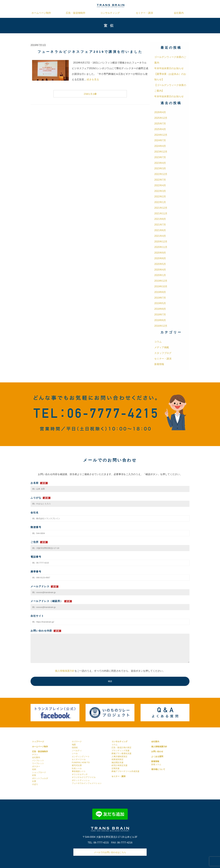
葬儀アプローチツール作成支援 (125, 771)
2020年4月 (160, 270)
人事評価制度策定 (119, 756)
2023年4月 (160, 163)
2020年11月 (161, 247)
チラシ (35, 755)
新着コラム (156, 764)
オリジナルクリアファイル (84, 777)
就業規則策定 (117, 759)
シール (75, 753)
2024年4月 (160, 146)
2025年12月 (161, 118)
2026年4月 (160, 112)
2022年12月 (161, 174)
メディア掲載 (162, 347)
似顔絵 (75, 747)
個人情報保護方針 (65, 671)
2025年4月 (160, 129)
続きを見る (93, 79)
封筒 (34, 775)
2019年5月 (160, 303)
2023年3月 (160, 168)
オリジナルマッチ (80, 774)
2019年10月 (161, 286)
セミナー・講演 (144, 13)
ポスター (36, 766)
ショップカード (39, 772)
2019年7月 (160, 298)
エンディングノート (81, 756)
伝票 (34, 781)
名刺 (34, 769)
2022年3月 (160, 191)
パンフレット (38, 760)
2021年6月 (160, 230)
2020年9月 (160, 253)
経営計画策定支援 (119, 765)
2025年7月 (160, 124)
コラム (158, 342)
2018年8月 (160, 309)
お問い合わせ (157, 751)
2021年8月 (160, 219)
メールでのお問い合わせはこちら (110, 852)
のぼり (35, 784)
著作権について (158, 769)
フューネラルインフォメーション (87, 783)
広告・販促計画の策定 (121, 747)
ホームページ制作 (41, 13)
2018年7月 (160, 315)
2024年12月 (161, 135)
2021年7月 (160, 225)
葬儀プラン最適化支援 (121, 753)
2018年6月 (160, 320)
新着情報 (159, 364)
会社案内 (179, 13)
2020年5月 (160, 264)
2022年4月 (160, 185)
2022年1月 (160, 202)
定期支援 (116, 768)
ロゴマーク (77, 742)
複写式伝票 (77, 765)
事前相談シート (79, 771)
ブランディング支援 (120, 751)
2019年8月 (160, 292)
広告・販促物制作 (76, 13)
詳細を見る (90, 94)
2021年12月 (161, 208)
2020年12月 (161, 242)
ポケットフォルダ (40, 778)
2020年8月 (160, 258)
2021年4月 (160, 236)
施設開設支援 (117, 762)
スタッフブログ (163, 353)
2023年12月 (161, 152)
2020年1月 (160, 275)
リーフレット (38, 763)
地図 (74, 745)
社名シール (77, 768)
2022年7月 (160, 180)
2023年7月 (160, 157)
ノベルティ (77, 751)
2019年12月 (161, 281)
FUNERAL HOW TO (81, 762)
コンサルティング (110, 13)
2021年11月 (161, 213)
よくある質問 (157, 756)
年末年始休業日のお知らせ (169, 68)
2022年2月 (160, 197)
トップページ (38, 742)
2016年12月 (161, 326)
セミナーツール (79, 759)
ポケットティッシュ (81, 780)
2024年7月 (160, 140)
